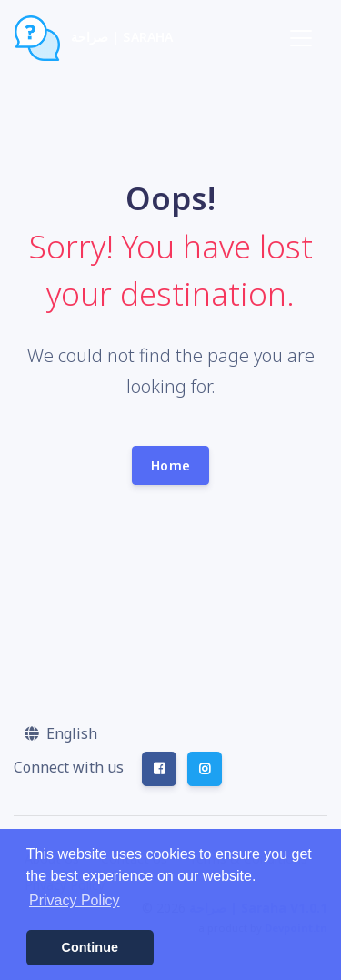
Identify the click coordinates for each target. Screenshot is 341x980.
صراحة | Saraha (94, 38)
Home (170, 465)
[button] (61, 733)
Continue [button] (90, 947)
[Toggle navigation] (301, 38)
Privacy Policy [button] (75, 900)
